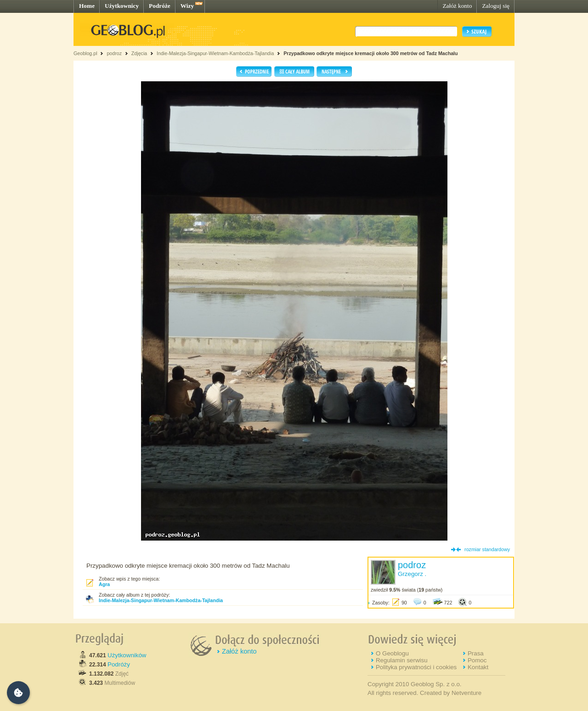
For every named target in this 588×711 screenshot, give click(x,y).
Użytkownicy (122, 6)
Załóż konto (457, 6)
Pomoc (477, 660)
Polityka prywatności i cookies (416, 667)
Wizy (187, 6)
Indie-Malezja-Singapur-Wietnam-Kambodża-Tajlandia (215, 53)
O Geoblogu (392, 653)
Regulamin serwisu (402, 660)
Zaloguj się (496, 6)
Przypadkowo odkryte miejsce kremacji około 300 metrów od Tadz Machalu (370, 53)
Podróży (119, 664)
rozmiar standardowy (487, 549)
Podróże (160, 6)
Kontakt (478, 667)
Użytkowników (127, 655)
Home (87, 6)
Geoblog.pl (85, 53)
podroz (114, 53)
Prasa (476, 653)
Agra (104, 584)
